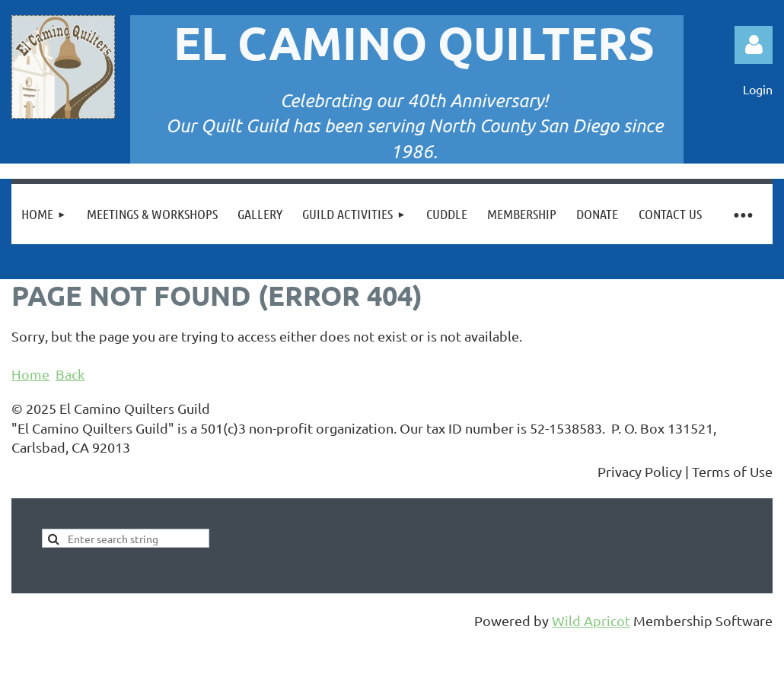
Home (30, 374)
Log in (754, 45)
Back (70, 374)
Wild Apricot (591, 620)
